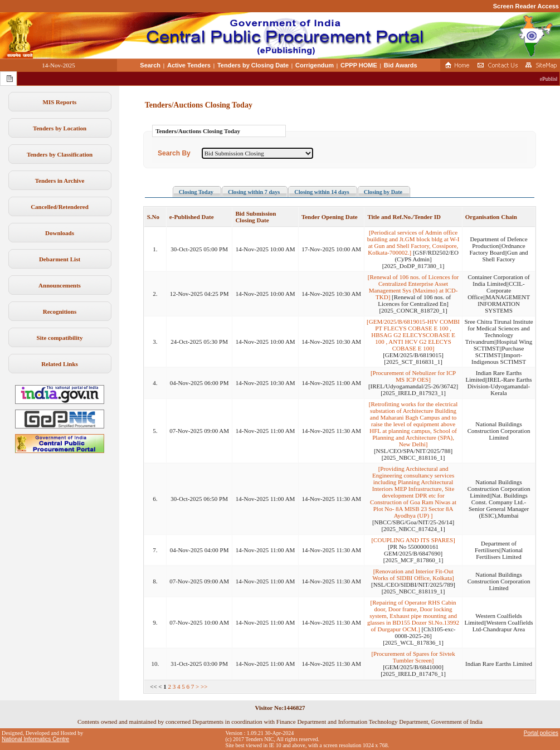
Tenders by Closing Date (253, 65)
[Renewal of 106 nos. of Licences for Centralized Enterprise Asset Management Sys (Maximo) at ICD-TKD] (413, 287)
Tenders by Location (60, 128)
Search (150, 65)
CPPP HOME (359, 65)
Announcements (60, 285)
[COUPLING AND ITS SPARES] (413, 540)
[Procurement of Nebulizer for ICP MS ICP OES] (413, 376)
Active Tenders (189, 65)
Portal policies (541, 733)
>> (204, 686)
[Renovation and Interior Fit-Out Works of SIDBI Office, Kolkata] (413, 574)
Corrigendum (315, 65)
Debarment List (60, 259)
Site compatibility (60, 338)
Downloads (60, 233)
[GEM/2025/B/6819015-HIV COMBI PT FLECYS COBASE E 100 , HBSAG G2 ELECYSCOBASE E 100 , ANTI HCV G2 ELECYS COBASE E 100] (413, 335)
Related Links (60, 364)
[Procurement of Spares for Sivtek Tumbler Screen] (413, 657)
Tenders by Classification (60, 154)
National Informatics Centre (35, 739)
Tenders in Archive (60, 181)
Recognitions (60, 311)
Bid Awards (401, 65)
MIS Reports (60, 102)
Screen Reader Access (526, 6)
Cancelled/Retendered (60, 207)
